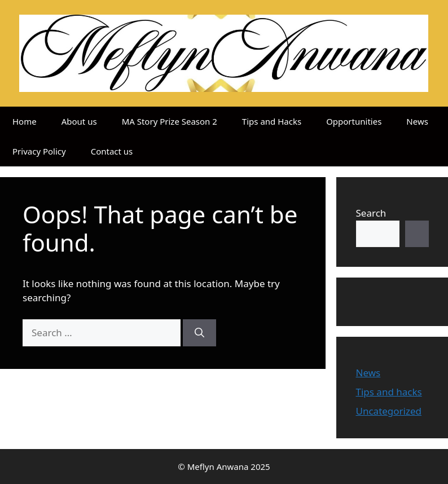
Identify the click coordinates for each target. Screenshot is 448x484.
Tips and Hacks (272, 121)
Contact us (112, 151)
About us (79, 121)
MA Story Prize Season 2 (170, 121)
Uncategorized (389, 411)
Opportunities (354, 121)
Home (25, 121)
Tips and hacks (389, 392)
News (417, 121)
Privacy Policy (39, 151)
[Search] (199, 333)
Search (371, 213)
